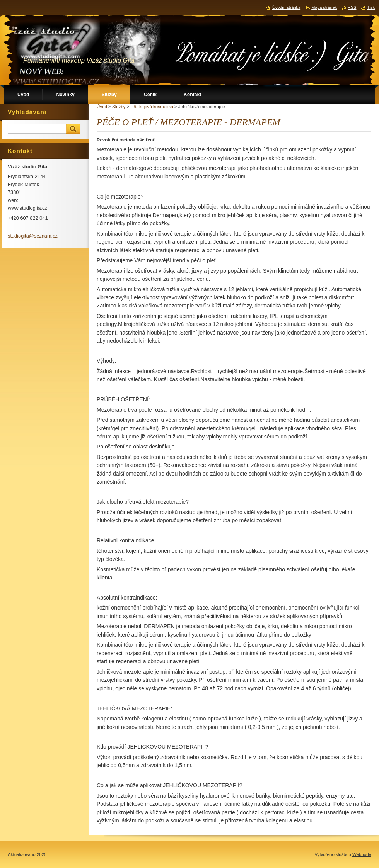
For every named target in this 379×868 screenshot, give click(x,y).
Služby (119, 107)
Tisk (371, 7)
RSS (352, 7)
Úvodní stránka (286, 7)
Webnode (362, 854)
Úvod (102, 107)
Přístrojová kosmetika (152, 107)
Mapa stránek (324, 7)
